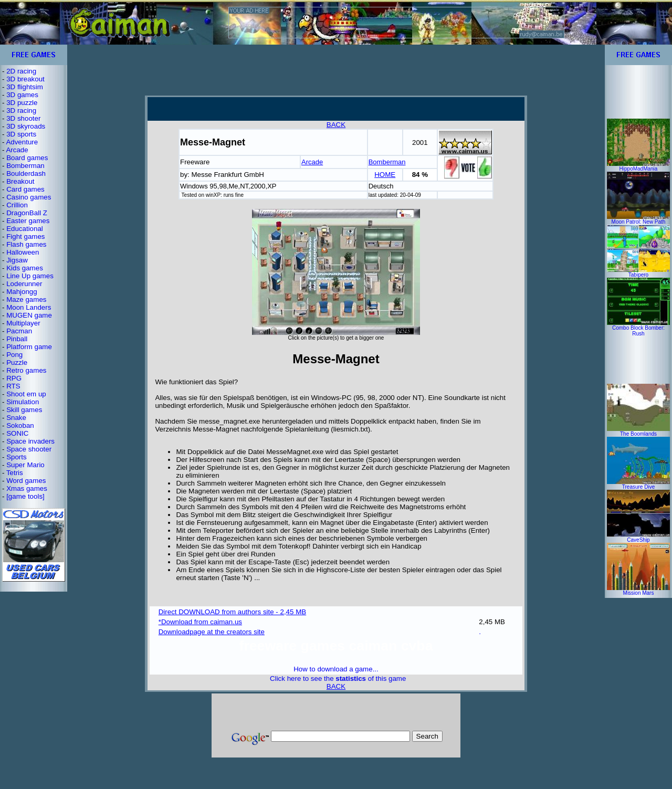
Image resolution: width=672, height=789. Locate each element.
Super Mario (25, 465)
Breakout (20, 181)
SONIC (17, 433)
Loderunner (24, 284)
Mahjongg (22, 292)
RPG (14, 378)
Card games (25, 189)
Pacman (19, 331)
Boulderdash (26, 173)
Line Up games (30, 276)
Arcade (17, 150)
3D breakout (25, 79)
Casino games (29, 197)
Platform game (29, 347)
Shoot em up (26, 394)
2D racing (21, 71)
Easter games (28, 221)
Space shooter (29, 449)
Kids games (25, 268)
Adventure (22, 142)
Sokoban (20, 425)
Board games (27, 158)
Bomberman (25, 166)
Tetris (15, 473)
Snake (16, 418)
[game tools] (25, 496)
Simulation (23, 402)
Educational (25, 229)
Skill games (24, 410)
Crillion (17, 205)
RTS (13, 386)
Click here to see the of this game (338, 678)
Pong (14, 355)
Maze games (26, 299)
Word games (26, 481)
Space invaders (30, 441)
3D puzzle (22, 103)
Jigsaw (17, 260)
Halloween (23, 252)
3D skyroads (26, 126)
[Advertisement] (336, 70)
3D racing (21, 111)
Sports (17, 457)
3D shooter (23, 118)
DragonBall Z (27, 213)
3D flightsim (25, 87)
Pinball (17, 339)
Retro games (26, 370)
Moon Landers (29, 307)
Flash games (26, 244)
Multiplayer (23, 323)
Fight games (25, 236)
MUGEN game (29, 315)
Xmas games (27, 488)
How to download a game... (336, 669)
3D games (22, 95)
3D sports (21, 134)
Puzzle (17, 362)
